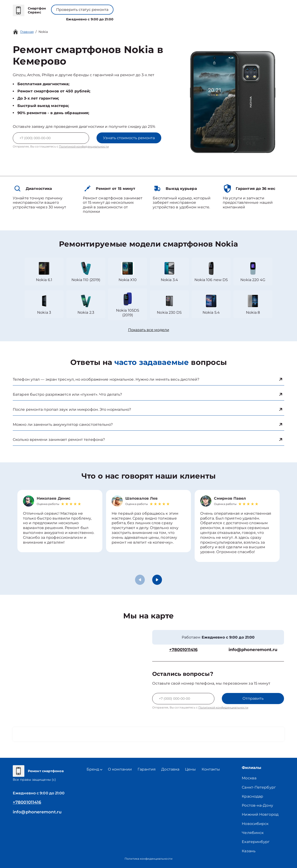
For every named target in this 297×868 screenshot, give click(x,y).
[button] (157, 580)
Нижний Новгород (260, 814)
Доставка (170, 769)
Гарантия (147, 769)
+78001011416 (137, 7)
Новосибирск (255, 824)
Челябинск (253, 833)
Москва (249, 778)
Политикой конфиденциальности (84, 146)
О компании (128, 18)
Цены (151, 18)
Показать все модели (149, 330)
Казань (249, 851)
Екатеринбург (256, 842)
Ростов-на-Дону (257, 805)
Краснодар (252, 796)
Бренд (103, 18)
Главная (27, 32)
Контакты (169, 18)
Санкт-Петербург (259, 787)
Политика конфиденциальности (148, 859)
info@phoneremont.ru (253, 650)
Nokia (43, 32)
